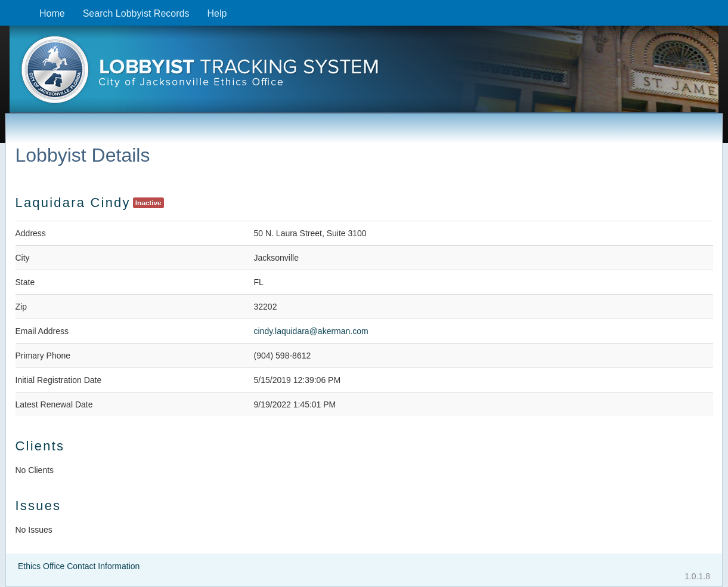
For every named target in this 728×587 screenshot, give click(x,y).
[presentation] (364, 73)
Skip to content (9, 6)
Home (52, 13)
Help (217, 13)
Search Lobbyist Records (136, 13)
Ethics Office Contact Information (79, 566)
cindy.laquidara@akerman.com (311, 331)
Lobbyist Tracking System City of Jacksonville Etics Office (364, 73)
